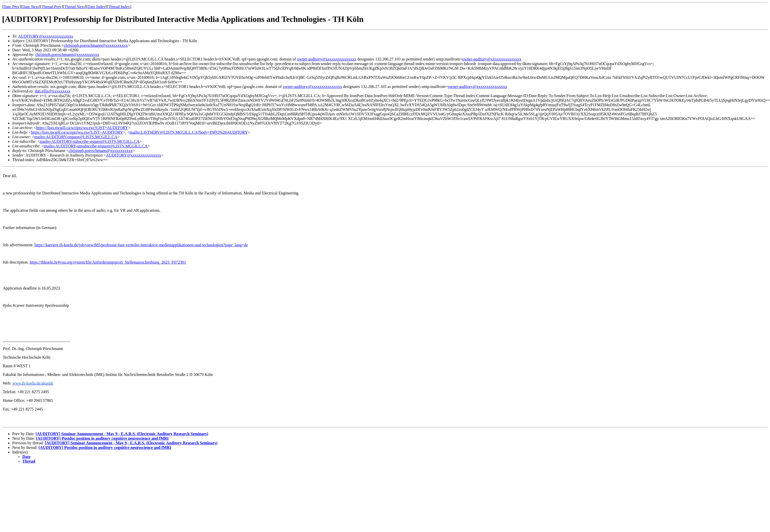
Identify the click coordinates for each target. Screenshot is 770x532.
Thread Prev (51, 7)
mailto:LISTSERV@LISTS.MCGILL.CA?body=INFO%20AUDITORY (189, 132)
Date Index (97, 7)
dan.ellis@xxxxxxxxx (53, 91)
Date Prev (11, 7)
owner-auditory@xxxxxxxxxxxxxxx (327, 59)
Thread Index (119, 7)
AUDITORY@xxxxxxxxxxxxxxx (46, 36)
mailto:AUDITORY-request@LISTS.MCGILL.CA (76, 137)
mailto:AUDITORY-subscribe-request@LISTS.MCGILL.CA (90, 141)
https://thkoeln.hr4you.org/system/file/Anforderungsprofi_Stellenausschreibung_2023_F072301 (108, 262)
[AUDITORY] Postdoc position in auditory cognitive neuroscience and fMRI (102, 438)
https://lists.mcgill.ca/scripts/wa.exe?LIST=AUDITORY (82, 128)
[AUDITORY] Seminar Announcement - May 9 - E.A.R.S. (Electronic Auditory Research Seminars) (122, 434)
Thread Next (75, 7)
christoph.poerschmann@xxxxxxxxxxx (96, 45)
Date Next (31, 7)
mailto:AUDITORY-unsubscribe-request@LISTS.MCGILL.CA (96, 146)
